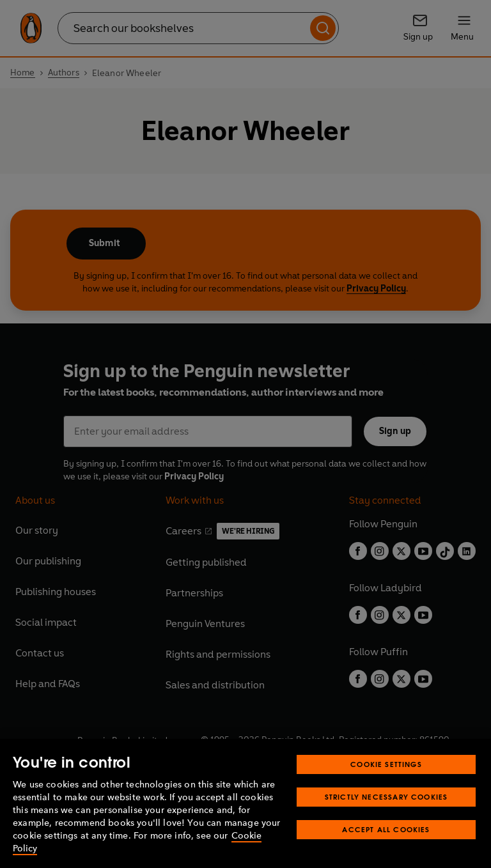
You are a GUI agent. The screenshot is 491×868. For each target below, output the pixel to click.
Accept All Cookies (386, 829)
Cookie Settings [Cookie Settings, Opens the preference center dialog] (386, 764)
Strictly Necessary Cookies (386, 797)
